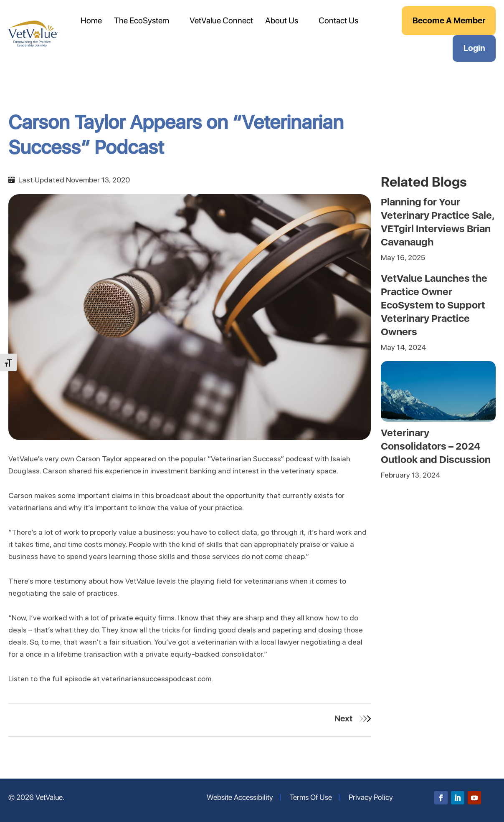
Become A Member (449, 20)
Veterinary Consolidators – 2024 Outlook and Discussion (436, 446)
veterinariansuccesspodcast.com (156, 679)
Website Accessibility (240, 797)
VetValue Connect (221, 20)
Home (91, 20)
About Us (282, 20)
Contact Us (338, 20)
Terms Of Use (311, 797)
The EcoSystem (142, 20)
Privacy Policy (371, 797)
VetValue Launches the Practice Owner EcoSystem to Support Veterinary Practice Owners (434, 305)
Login (474, 48)
